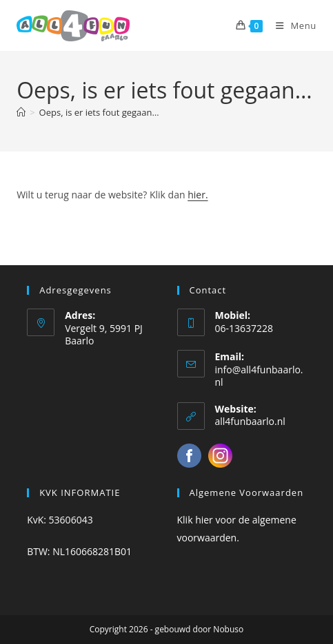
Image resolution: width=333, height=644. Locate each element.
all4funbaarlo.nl (250, 421)
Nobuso (228, 629)
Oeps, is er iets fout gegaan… (99, 112)
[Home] (21, 112)
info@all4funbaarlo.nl (259, 376)
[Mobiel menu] (291, 25)
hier (204, 520)
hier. (198, 195)
